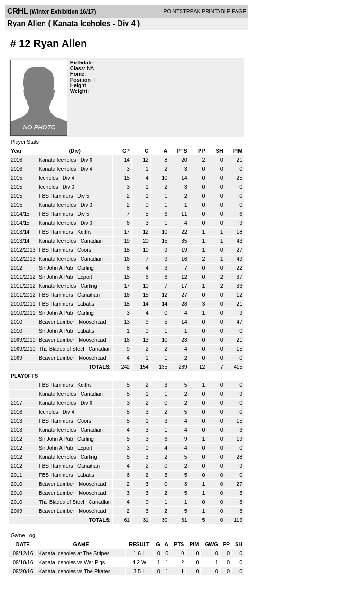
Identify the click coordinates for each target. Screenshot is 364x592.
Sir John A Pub (57, 268)
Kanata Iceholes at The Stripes (74, 553)
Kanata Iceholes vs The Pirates (74, 571)
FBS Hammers (57, 196)
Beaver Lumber (57, 322)
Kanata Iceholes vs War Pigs (72, 562)
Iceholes (49, 178)
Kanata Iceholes (58, 160)
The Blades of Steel (62, 349)
